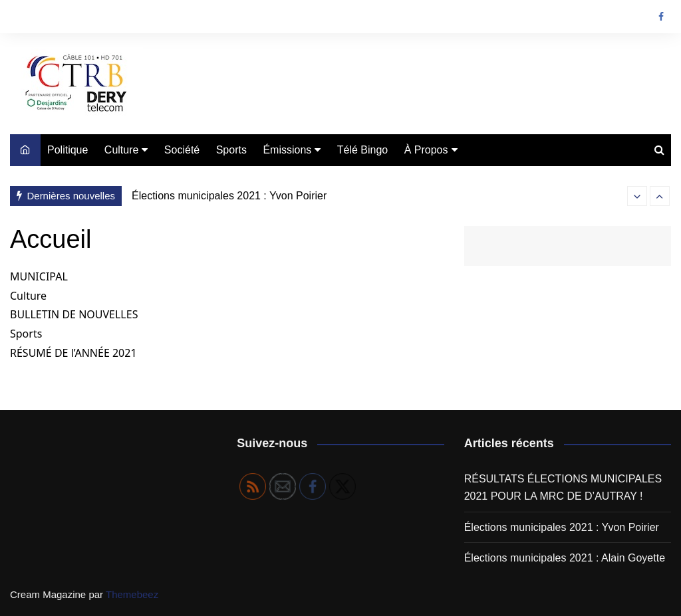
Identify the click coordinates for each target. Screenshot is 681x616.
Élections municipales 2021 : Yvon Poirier (229, 196)
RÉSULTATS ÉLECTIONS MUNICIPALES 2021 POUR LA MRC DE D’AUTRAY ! (563, 487)
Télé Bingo (363, 150)
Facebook (661, 17)
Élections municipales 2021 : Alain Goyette (565, 558)
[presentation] (637, 196)
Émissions (287, 150)
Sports (231, 150)
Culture (122, 150)
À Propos (426, 150)
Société (182, 150)
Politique (68, 150)
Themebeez (132, 594)
